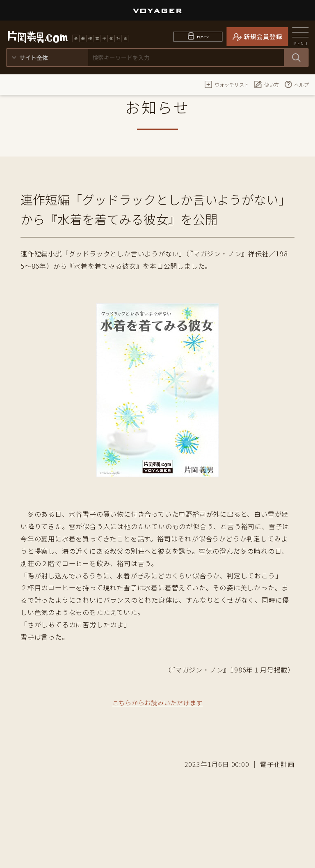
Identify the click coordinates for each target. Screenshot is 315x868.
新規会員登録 (263, 36)
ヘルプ (297, 84)
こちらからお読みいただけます (157, 702)
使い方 (267, 84)
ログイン (203, 36)
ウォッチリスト (227, 84)
